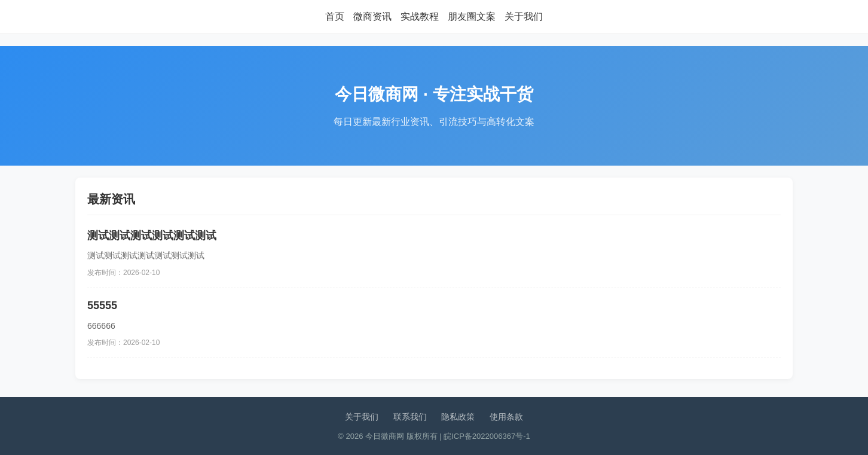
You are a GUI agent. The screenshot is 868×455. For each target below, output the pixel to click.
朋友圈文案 (472, 16)
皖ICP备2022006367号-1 (487, 436)
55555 (102, 306)
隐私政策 (458, 417)
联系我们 (410, 417)
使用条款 (506, 417)
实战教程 (420, 16)
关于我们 (524, 16)
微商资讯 (372, 16)
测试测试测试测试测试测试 (152, 236)
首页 (335, 16)
